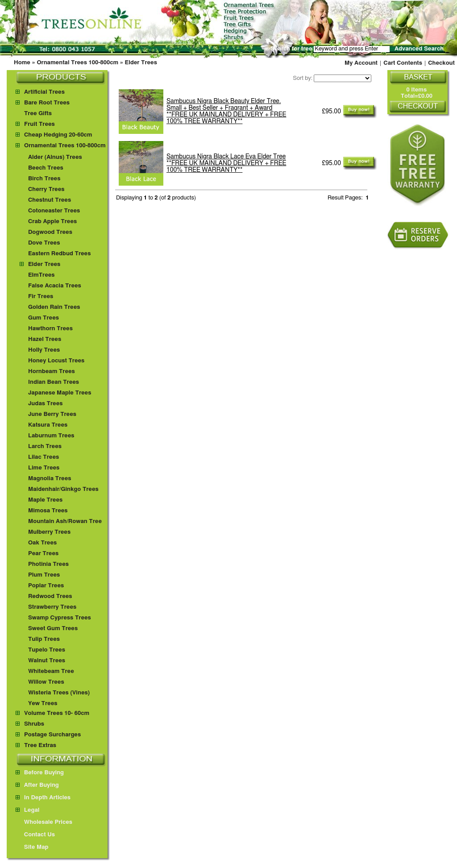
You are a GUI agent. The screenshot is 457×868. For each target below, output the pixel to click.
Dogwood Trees (50, 232)
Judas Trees (46, 404)
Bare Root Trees (47, 103)
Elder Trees (141, 63)
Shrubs (34, 724)
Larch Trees (45, 446)
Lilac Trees (44, 457)
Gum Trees (44, 318)
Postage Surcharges (52, 735)
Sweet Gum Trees (53, 629)
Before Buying (40, 773)
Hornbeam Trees (52, 372)
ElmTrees (42, 275)
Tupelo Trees (47, 650)
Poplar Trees (46, 586)
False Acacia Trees (55, 286)
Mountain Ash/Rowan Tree (65, 521)
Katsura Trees (48, 425)
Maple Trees (45, 500)
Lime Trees (44, 468)
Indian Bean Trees (54, 382)
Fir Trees (41, 297)
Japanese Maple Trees (60, 393)
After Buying (37, 785)
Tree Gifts (38, 114)
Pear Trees (43, 554)
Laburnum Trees (51, 436)
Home (22, 63)
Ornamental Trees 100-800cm (77, 63)
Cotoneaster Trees (54, 211)
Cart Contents (403, 63)
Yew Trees (43, 704)
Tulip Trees (44, 639)
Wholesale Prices (44, 822)
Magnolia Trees (50, 479)
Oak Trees (42, 543)
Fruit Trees (39, 124)
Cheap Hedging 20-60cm (58, 135)
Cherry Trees (46, 189)
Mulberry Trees (49, 532)
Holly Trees (44, 350)
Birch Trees (44, 179)
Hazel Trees (45, 339)
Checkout (441, 63)
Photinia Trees (48, 564)
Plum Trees (44, 575)
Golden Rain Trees (54, 307)
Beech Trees (46, 168)
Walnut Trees (47, 661)
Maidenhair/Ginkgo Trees (63, 489)
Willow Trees (46, 682)
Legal (27, 810)
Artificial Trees (44, 92)
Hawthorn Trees (50, 329)
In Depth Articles (43, 798)
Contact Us (35, 835)
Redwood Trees (50, 596)
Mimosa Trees (48, 511)
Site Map (32, 847)
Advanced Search (419, 49)
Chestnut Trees (50, 200)
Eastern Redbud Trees (60, 254)
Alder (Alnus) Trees (55, 157)
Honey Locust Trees (56, 361)
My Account (361, 63)
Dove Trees (44, 243)
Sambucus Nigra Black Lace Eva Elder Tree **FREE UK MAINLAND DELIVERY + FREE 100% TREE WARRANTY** (226, 163)
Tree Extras (40, 745)
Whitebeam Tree (51, 671)
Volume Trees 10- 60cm (57, 713)
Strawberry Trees (52, 607)
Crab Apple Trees (52, 222)
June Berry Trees (52, 414)
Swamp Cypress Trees (60, 618)
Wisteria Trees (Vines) (59, 693)
